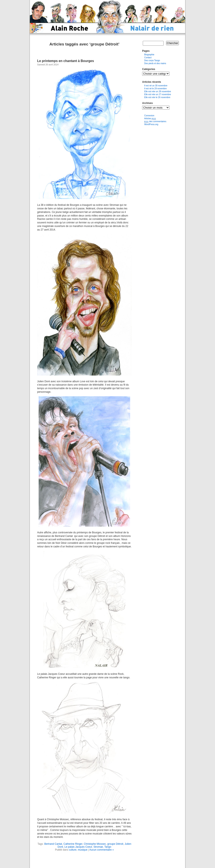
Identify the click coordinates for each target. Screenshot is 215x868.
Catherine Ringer (73, 844)
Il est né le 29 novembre (155, 89)
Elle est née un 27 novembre (158, 94)
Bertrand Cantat (53, 844)
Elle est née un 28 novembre (158, 91)
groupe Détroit (115, 844)
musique (83, 850)
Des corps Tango (152, 60)
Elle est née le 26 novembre (157, 97)
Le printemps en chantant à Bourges (66, 61)
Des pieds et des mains (155, 63)
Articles (150, 119)
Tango (108, 847)
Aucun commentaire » (102, 850)
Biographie (149, 55)
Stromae (98, 847)
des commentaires (155, 121)
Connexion (149, 116)
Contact (148, 58)
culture (73, 850)
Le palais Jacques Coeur (78, 847)
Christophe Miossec (95, 844)
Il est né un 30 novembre (156, 86)
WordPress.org (151, 124)
